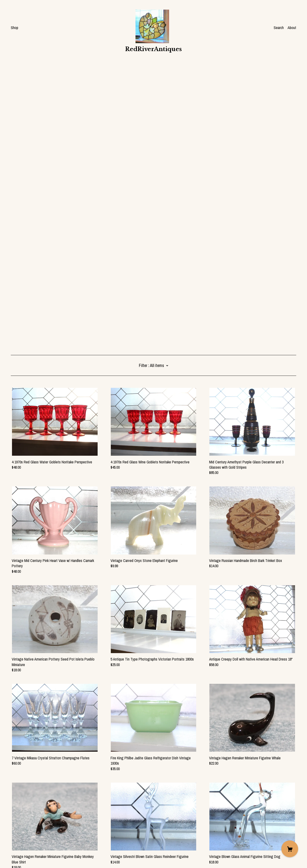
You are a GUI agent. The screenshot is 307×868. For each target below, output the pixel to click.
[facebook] (13, 828)
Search (279, 28)
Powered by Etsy (23, 854)
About (292, 28)
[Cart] (290, 849)
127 (182, 804)
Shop (15, 28)
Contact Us (19, 836)
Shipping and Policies (26, 841)
